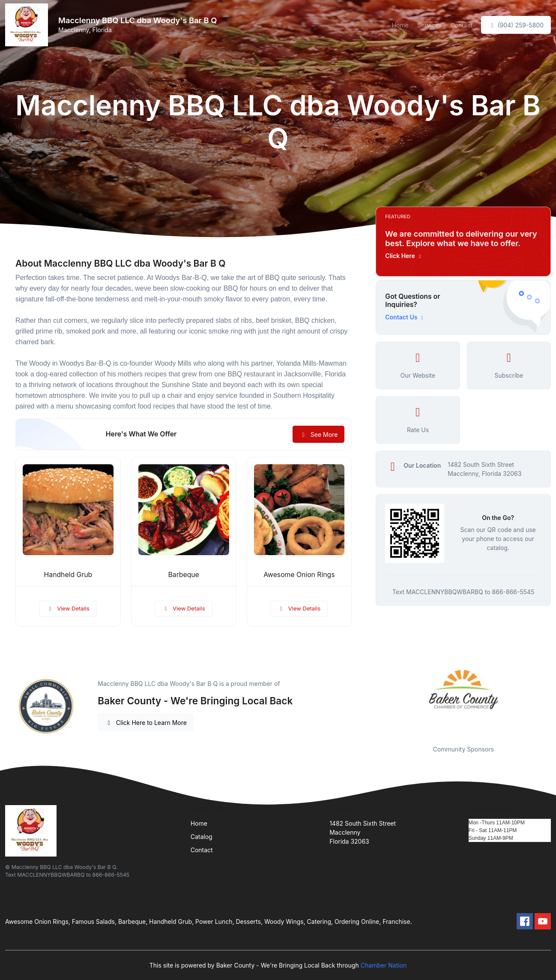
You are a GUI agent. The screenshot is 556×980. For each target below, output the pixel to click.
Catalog (202, 837)
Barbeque (184, 575)
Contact (461, 25)
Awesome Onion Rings (299, 575)
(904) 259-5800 (516, 25)
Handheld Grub (68, 575)
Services (429, 25)
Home (400, 25)
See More (318, 434)
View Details (68, 608)
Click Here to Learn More (146, 723)
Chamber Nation (384, 965)
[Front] (28, 25)
